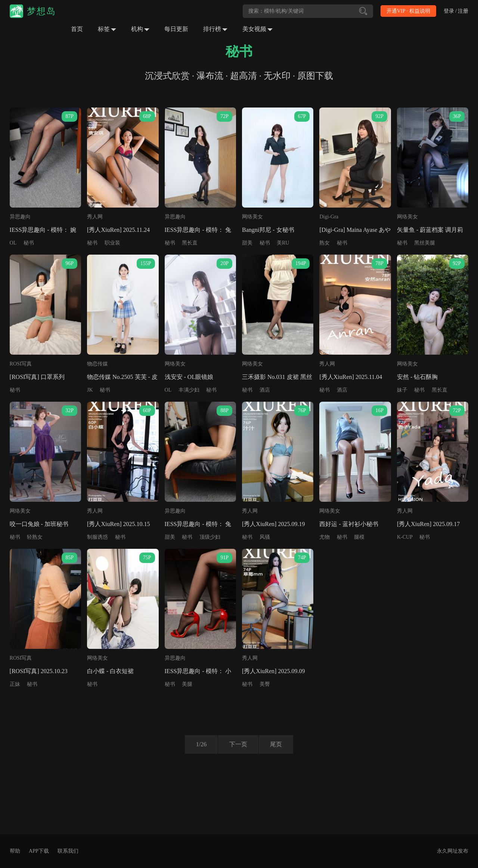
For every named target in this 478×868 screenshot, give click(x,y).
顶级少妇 (210, 537)
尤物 (325, 537)
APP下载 (39, 851)
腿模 (359, 537)
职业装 (112, 243)
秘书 (29, 243)
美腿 (187, 684)
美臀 (265, 684)
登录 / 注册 (456, 11)
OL (13, 243)
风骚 (265, 537)
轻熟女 (35, 537)
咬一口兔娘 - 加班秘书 (39, 524)
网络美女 (252, 217)
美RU (283, 243)
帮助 (15, 851)
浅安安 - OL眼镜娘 (189, 377)
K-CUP (405, 537)
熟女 (325, 243)
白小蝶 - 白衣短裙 (110, 671)
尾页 (276, 744)
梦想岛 (41, 11)
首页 (77, 29)
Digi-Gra (329, 217)
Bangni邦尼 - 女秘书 (268, 230)
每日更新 (176, 29)
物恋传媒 (97, 364)
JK (90, 390)
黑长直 (190, 243)
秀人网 (95, 217)
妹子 (402, 390)
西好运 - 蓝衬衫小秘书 (349, 524)
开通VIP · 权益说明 (408, 11)
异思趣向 (20, 217)
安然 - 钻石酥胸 (417, 377)
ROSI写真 (21, 364)
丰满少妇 (189, 390)
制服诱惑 (97, 537)
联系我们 (68, 851)
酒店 (265, 390)
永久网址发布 (453, 851)
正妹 (15, 684)
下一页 (238, 744)
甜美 (247, 243)
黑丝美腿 (425, 243)
